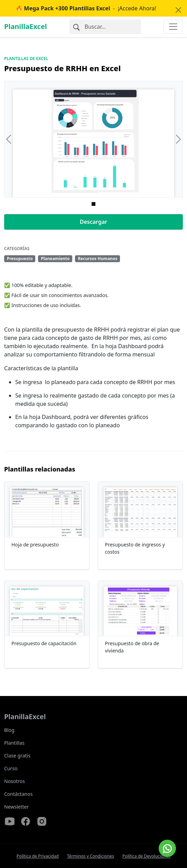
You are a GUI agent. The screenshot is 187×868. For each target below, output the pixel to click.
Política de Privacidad (38, 856)
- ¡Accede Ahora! (86, 8)
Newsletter (16, 807)
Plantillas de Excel (26, 59)
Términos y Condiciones (91, 856)
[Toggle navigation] (173, 27)
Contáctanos (18, 794)
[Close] (178, 10)
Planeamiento (55, 259)
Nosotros (15, 781)
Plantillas (14, 743)
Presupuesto (20, 259)
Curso (11, 768)
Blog (9, 730)
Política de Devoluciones (146, 856)
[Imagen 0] (93, 204)
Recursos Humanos (97, 259)
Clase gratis (17, 756)
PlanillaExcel (26, 26)
